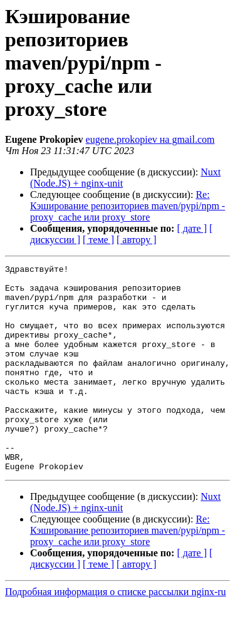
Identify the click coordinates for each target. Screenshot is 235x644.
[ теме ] (98, 240)
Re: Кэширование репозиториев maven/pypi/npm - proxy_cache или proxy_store (128, 206)
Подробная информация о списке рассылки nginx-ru (116, 633)
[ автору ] (136, 240)
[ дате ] (192, 228)
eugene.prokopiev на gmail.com (150, 139)
